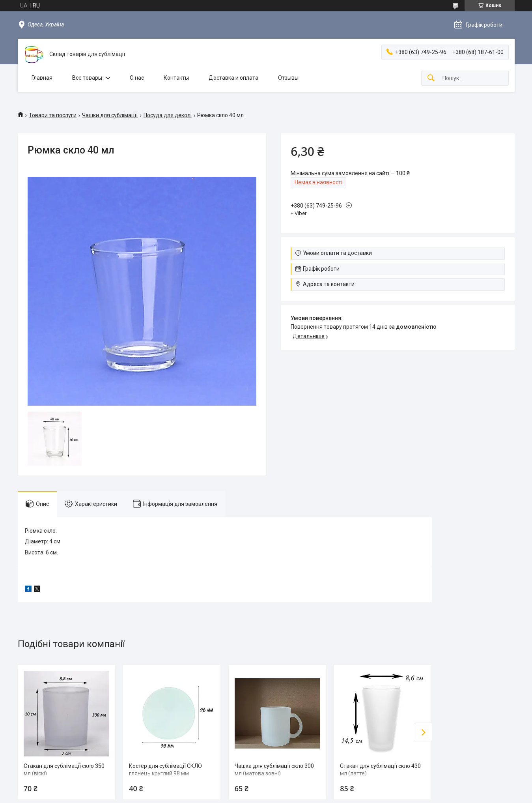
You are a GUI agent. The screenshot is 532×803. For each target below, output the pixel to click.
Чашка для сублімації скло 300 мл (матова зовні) (274, 770)
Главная (42, 78)
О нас (137, 78)
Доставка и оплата (233, 78)
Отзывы (288, 78)
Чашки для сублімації (110, 115)
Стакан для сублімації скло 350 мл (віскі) (64, 770)
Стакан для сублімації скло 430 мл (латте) (380, 770)
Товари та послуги (53, 115)
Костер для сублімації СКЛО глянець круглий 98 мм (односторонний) (165, 774)
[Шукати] (431, 78)
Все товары (87, 78)
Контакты (176, 78)
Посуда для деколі (168, 115)
